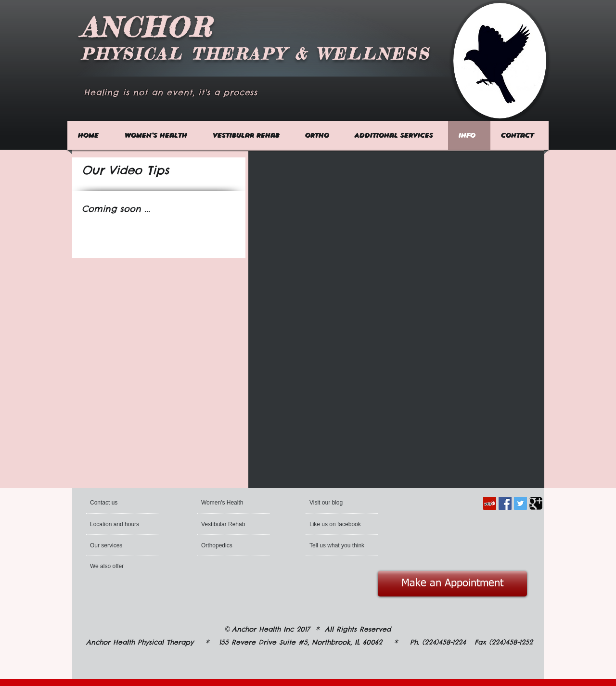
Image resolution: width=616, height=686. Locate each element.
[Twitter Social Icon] (520, 503)
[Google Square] (536, 503)
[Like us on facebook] (337, 524)
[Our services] (118, 545)
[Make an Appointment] (452, 584)
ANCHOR (147, 27)
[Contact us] (127, 503)
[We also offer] (116, 566)
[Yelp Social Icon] (490, 503)
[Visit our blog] (332, 503)
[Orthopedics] (218, 545)
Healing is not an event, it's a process (171, 92)
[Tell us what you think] (338, 545)
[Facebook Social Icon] (505, 503)
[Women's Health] (224, 503)
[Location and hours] (116, 524)
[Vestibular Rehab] (229, 524)
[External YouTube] (323, 235)
